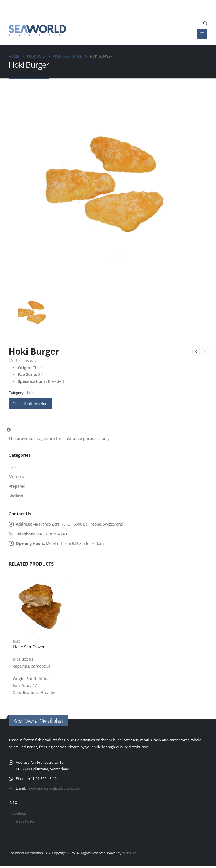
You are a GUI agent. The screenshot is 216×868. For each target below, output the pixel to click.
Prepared (17, 486)
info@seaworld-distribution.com (54, 790)
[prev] (196, 352)
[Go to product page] (42, 607)
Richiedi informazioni (30, 404)
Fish (12, 467)
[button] (205, 23)
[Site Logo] (37, 30)
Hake (29, 393)
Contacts (20, 815)
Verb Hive (129, 855)
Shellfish (16, 496)
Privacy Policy (24, 823)
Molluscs (16, 477)
